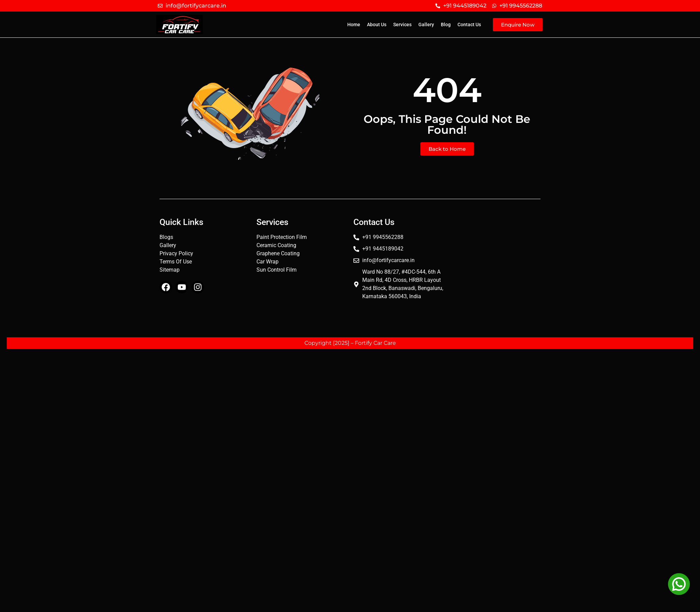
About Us (377, 25)
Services (402, 25)
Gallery (426, 25)
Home (354, 25)
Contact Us (469, 25)
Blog (446, 25)
